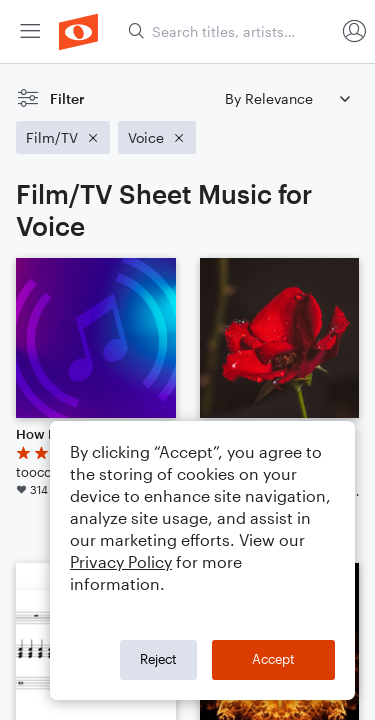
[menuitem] (30, 31)
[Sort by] (287, 98)
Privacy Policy (121, 561)
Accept (273, 659)
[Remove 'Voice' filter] (157, 137)
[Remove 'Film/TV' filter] (63, 137)
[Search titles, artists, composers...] (231, 31)
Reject (158, 659)
